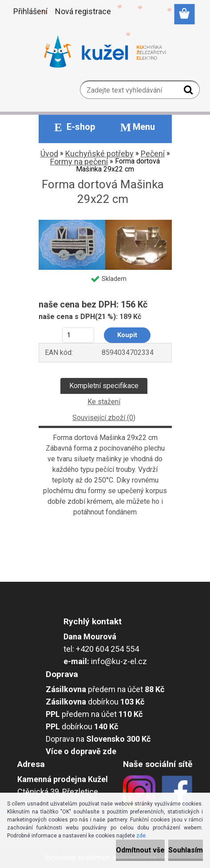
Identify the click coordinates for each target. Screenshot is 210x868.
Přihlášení (30, 11)
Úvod (49, 154)
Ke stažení (104, 402)
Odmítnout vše (140, 850)
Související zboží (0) (104, 418)
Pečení (153, 154)
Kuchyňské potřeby (99, 154)
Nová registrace (83, 11)
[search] (189, 92)
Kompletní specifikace (104, 386)
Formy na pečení (79, 162)
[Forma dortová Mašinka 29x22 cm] (105, 223)
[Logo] (105, 52)
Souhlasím (186, 850)
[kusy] (78, 335)
